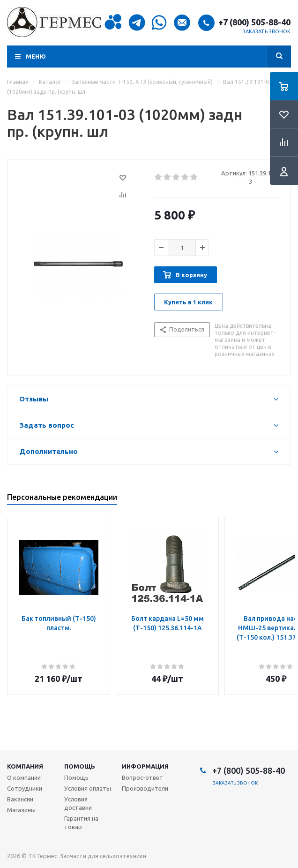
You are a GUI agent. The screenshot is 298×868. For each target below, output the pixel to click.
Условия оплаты (88, 788)
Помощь (80, 766)
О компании (24, 777)
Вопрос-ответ (142, 777)
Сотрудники (25, 788)
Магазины (21, 810)
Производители (145, 788)
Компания (25, 766)
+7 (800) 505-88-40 (254, 22)
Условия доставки (78, 803)
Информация (145, 766)
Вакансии (20, 799)
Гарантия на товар (81, 823)
